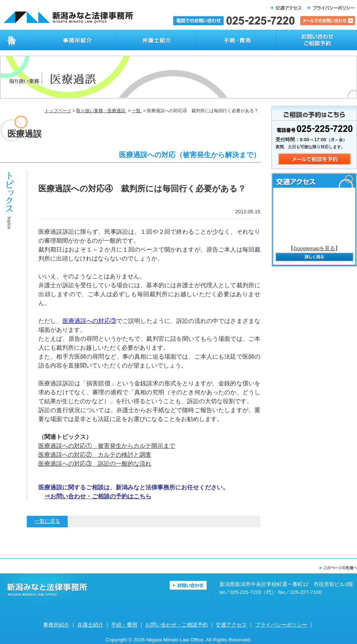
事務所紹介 (72, 40)
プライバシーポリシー (281, 625)
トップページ (14, 40)
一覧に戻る (47, 521)
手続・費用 (237, 40)
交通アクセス (231, 625)
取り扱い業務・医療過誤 (101, 111)
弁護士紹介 (156, 40)
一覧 (137, 111)
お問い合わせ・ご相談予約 (317, 40)
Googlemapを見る (314, 248)
